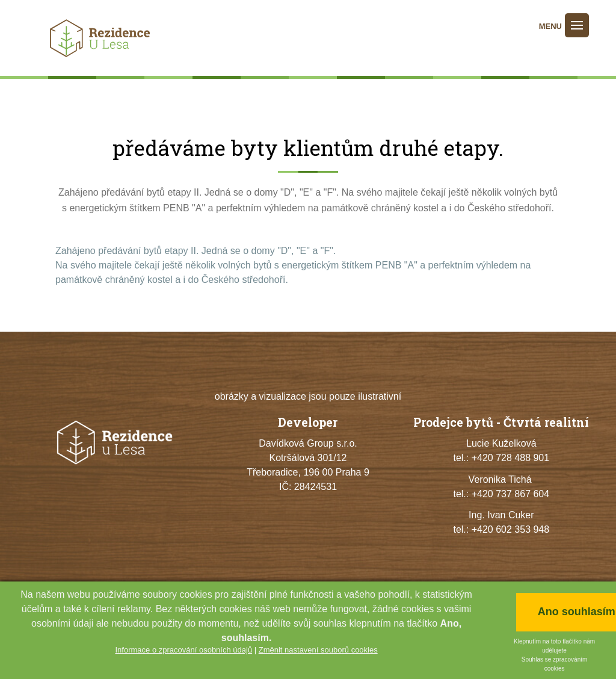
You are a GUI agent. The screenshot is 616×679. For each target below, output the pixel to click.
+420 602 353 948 (510, 529)
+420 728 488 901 (510, 458)
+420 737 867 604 (510, 494)
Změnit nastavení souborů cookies (318, 650)
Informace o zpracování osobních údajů (183, 650)
